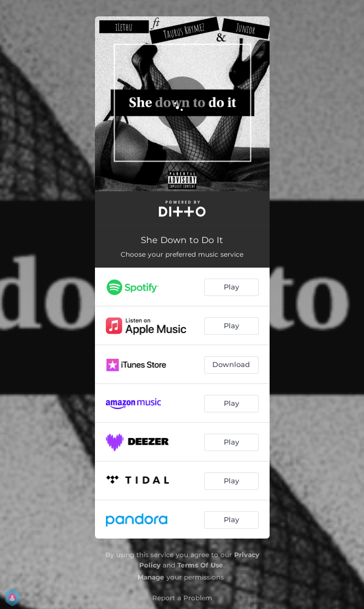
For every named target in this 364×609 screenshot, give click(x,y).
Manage (151, 577)
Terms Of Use (200, 565)
